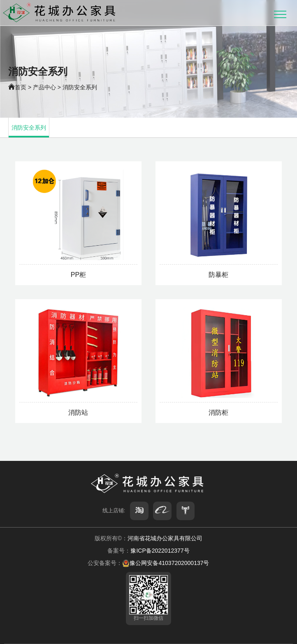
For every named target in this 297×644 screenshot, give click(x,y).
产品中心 (44, 87)
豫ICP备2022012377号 (160, 551)
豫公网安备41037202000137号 (166, 563)
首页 (21, 87)
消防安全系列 (80, 87)
